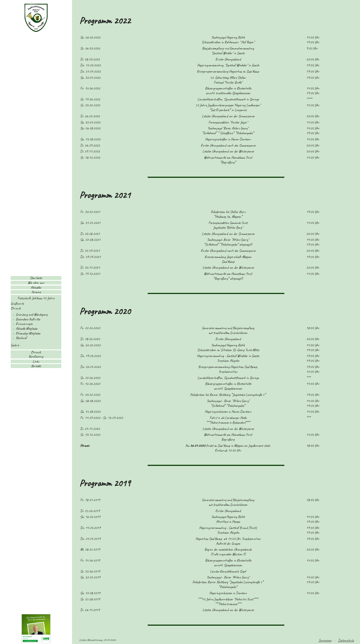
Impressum (325, 640)
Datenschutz (346, 640)
